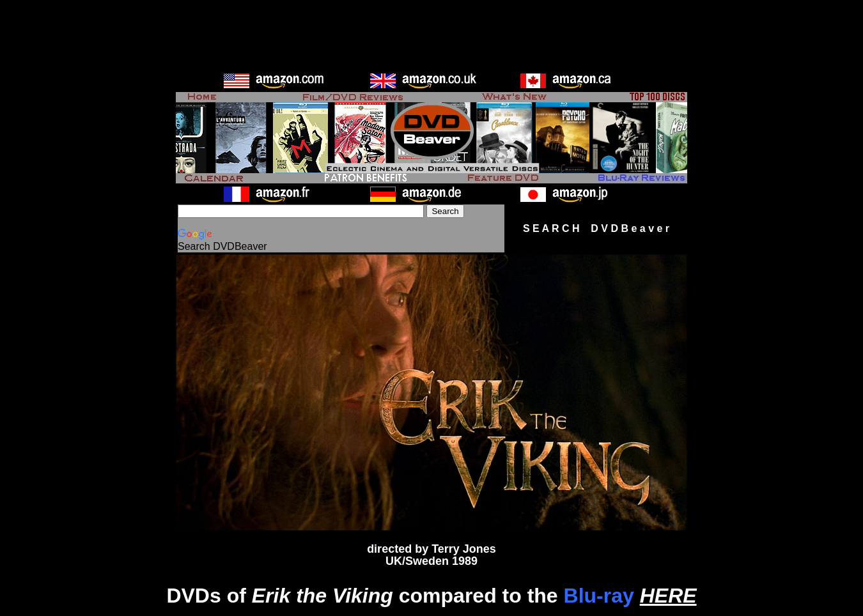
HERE (668, 596)
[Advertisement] (432, 34)
